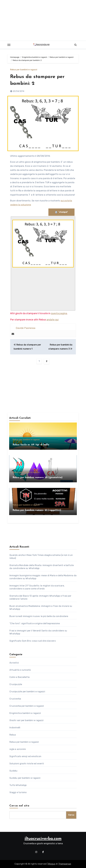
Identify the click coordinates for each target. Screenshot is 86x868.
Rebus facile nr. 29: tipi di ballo (31, 445)
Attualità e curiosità (20, 670)
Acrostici (14, 663)
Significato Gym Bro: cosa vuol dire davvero (33, 641)
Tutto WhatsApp (18, 785)
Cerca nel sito (19, 806)
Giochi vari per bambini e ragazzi (27, 720)
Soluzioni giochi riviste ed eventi (27, 764)
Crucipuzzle (16, 684)
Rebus (13, 735)
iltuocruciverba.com (43, 839)
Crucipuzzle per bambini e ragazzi (27, 692)
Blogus (52, 864)
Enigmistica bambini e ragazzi (25, 713)
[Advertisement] (43, 288)
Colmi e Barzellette (19, 677)
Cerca (71, 815)
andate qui (53, 320)
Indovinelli (15, 728)
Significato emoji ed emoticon (25, 756)
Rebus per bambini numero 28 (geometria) (38, 477)
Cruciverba (15, 699)
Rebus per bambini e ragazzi (24, 70)
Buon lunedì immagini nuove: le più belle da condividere (39, 616)
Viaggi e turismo (18, 792)
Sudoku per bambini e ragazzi (25, 778)
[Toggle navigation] (9, 45)
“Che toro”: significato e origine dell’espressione (35, 623)
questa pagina (59, 313)
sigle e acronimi (18, 749)
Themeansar (65, 864)
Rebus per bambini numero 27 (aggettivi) (37, 510)
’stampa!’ (61, 212)
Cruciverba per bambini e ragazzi (27, 706)
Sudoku (13, 771)
